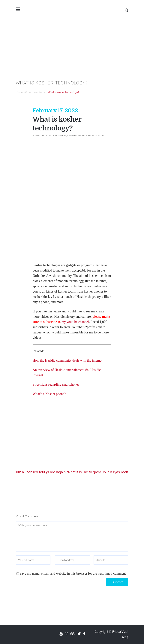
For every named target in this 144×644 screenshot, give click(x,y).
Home (19, 92)
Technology (89, 135)
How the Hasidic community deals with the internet (67, 360)
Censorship (74, 135)
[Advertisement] (72, 47)
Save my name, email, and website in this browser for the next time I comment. (73, 573)
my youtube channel (75, 322)
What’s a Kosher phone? (49, 394)
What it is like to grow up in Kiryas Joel (98, 472)
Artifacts (40, 92)
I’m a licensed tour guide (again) (41, 472)
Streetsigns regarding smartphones (56, 384)
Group (29, 92)
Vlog (101, 135)
